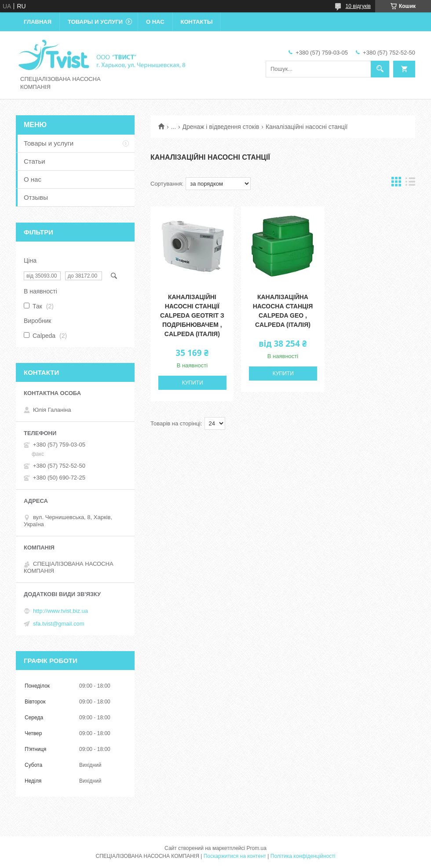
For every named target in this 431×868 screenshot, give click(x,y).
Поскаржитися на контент (235, 856)
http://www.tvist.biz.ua (60, 611)
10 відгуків (358, 6)
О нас (155, 22)
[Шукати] (380, 69)
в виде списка (410, 184)
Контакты (197, 22)
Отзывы (36, 197)
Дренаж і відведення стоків (221, 127)
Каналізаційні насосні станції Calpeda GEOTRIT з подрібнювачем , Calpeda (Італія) (192, 315)
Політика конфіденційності (303, 856)
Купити (193, 383)
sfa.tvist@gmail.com (59, 624)
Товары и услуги (95, 22)
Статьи (35, 161)
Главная (38, 22)
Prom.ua (257, 848)
